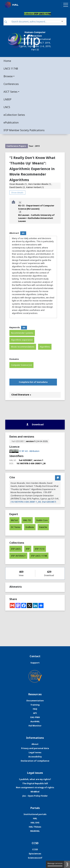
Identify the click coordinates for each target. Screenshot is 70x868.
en (23, 233)
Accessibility (35, 757)
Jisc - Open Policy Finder (35, 796)
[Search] (6, 22)
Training (35, 705)
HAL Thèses (35, 827)
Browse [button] (8, 76)
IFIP (28, 549)
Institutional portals (35, 814)
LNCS (7, 107)
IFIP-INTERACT (18, 556)
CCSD (35, 849)
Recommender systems (22, 333)
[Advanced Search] (62, 22)
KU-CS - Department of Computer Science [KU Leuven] (36, 207)
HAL (35, 818)
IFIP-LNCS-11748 (39, 556)
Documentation (35, 701)
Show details (17, 193)
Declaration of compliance (35, 761)
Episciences (35, 854)
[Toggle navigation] (66, 5)
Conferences (11, 84)
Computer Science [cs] (21, 365)
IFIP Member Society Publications (24, 130)
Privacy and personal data (35, 748)
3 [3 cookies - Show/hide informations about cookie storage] (67, 864)
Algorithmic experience (22, 340)
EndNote (30, 527)
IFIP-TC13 (40, 549)
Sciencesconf (35, 858)
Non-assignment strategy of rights (35, 787)
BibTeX (14, 520)
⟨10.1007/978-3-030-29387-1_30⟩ (26, 502)
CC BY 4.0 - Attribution (29, 451)
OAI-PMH (35, 717)
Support (35, 663)
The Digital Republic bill (35, 783)
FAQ (35, 709)
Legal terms (35, 752)
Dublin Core (42, 520)
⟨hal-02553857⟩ (49, 502)
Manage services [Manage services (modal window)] (55, 864)
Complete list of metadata (33, 382)
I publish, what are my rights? (35, 779)
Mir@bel (35, 792)
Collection (37, 14)
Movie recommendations (23, 347)
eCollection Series (14, 115)
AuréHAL (35, 721)
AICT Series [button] (10, 92)
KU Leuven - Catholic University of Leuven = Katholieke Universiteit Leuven (36, 218)
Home (7, 61)
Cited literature (21, 395)
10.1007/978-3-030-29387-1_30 (31, 463)
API (35, 713)
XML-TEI (27, 520)
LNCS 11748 (11, 68)
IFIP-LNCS (16, 549)
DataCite (43, 527)
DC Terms (16, 527)
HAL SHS (35, 823)
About (35, 744)
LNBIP (7, 99)
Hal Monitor (35, 726)
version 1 (31, 441)
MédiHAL (35, 831)
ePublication (11, 122)
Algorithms (45, 347)
